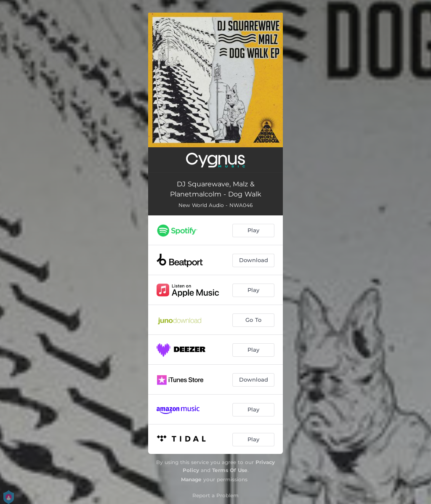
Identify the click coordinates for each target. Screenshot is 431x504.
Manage (191, 479)
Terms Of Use (230, 470)
